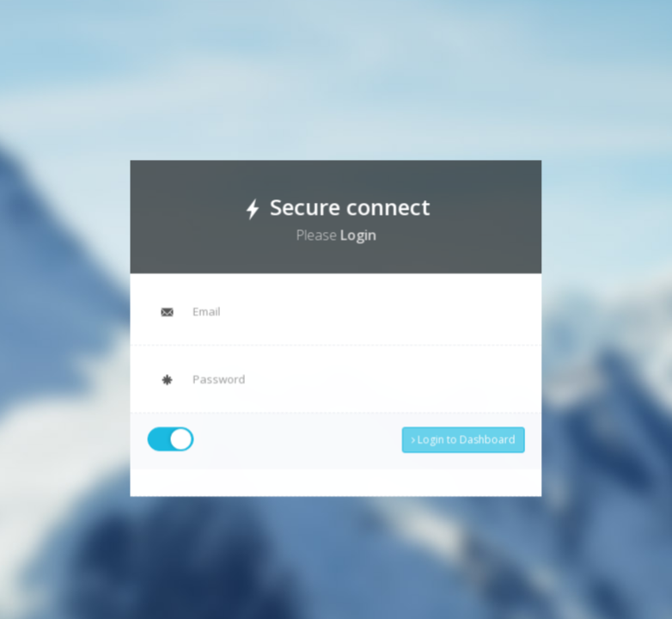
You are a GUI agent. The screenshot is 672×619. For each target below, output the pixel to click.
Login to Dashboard (459, 436)
